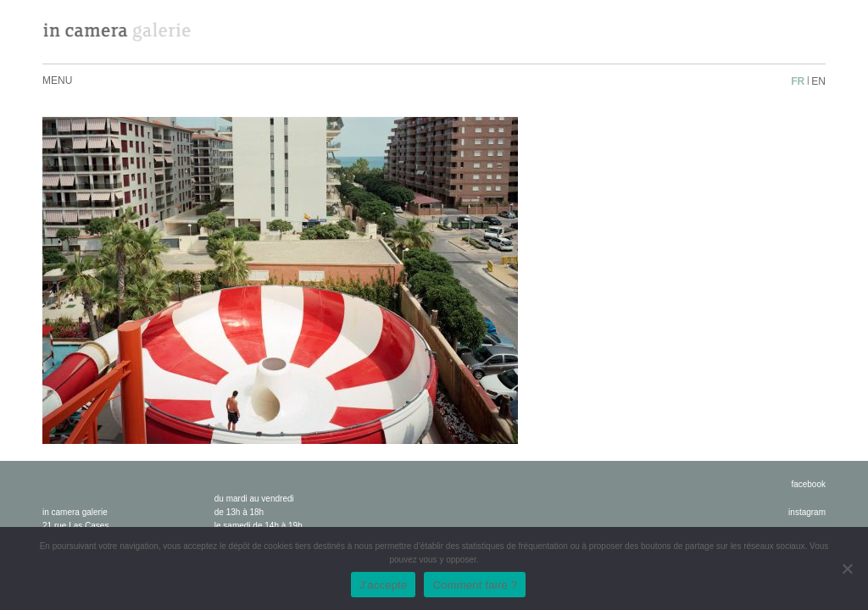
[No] (847, 568)
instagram (807, 512)
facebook (808, 484)
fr (798, 81)
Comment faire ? (475, 585)
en (818, 81)
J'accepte (384, 585)
